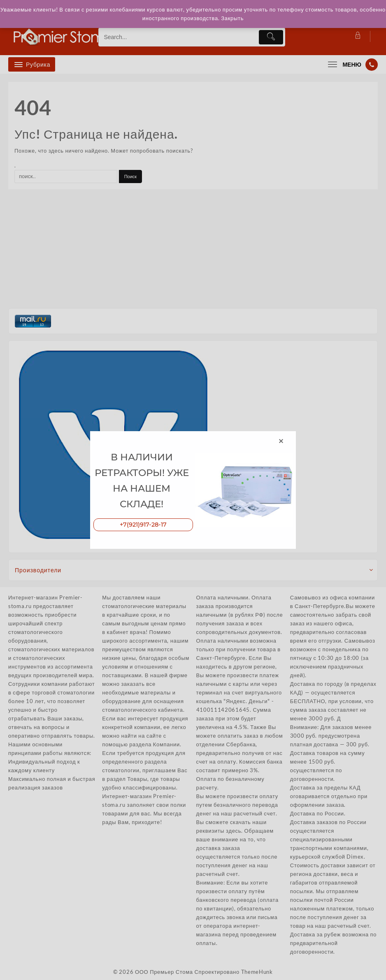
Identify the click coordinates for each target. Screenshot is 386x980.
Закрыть (246, 18)
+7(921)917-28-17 (143, 526)
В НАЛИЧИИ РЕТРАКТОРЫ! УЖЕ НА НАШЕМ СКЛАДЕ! (142, 480)
